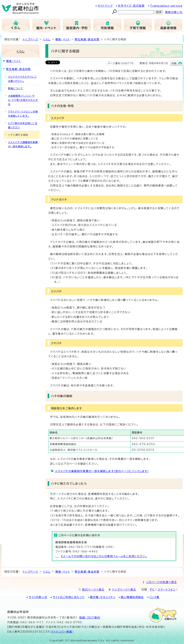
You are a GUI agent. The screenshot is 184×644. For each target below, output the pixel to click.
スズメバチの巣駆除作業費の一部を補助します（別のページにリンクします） (102, 471)
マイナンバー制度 (62, 632)
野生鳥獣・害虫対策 (87, 39)
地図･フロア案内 (90, 618)
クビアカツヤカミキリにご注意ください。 (22, 79)
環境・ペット (63, 39)
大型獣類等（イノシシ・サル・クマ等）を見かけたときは (23, 100)
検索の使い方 (174, 12)
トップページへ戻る (124, 590)
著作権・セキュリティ (103, 597)
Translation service (166, 6)
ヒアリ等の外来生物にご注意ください (23, 125)
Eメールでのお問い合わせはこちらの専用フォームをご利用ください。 (104, 556)
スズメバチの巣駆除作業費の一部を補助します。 (23, 144)
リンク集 (154, 597)
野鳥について (16, 88)
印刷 (174, 63)
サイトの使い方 (38, 597)
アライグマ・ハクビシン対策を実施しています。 (23, 114)
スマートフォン (167, 590)
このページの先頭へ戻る (162, 582)
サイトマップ (105, 6)
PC (152, 590)
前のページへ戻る (93, 590)
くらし (47, 39)
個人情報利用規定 (132, 597)
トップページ (30, 39)
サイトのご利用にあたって (69, 597)
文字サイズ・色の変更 (131, 6)
